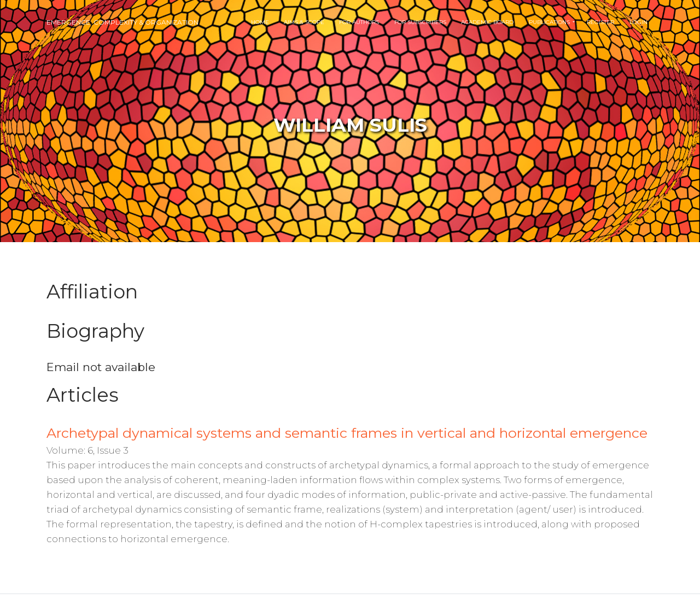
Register (600, 22)
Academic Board (487, 22)
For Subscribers (420, 22)
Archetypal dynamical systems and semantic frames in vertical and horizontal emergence (347, 433)
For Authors (359, 22)
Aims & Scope (304, 22)
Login (638, 22)
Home (260, 22)
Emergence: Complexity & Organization (122, 22)
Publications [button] (550, 22)
